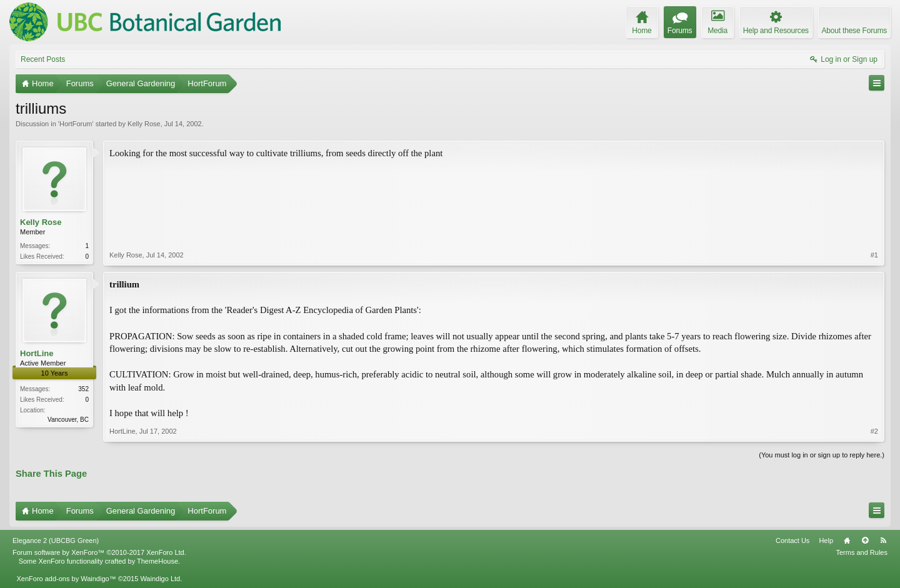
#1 (874, 255)
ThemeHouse (157, 561)
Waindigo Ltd (160, 579)
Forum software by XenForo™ (99, 552)
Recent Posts (43, 59)
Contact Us (792, 541)
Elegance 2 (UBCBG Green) (56, 541)
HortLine (37, 353)
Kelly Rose (144, 124)
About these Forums (854, 31)
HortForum (76, 124)
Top (865, 541)
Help (826, 541)
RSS (883, 541)
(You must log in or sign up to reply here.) (822, 455)
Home (847, 541)
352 (83, 389)
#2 (874, 431)
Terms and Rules (862, 552)
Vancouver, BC (68, 420)
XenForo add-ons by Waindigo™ (66, 579)
